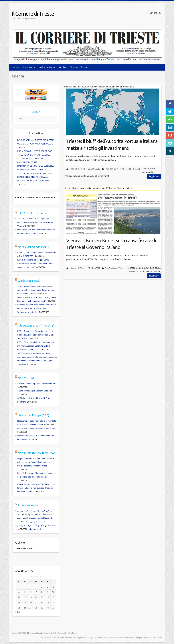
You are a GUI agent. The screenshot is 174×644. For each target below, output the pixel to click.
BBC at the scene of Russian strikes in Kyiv (36, 428)
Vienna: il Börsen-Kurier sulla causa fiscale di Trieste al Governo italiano (111, 244)
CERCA (36, 112)
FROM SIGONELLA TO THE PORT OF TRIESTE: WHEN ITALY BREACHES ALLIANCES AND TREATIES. (35, 155)
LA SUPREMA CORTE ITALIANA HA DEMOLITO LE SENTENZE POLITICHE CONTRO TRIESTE (36, 166)
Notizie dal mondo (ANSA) (34, 247)
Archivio (63, 67)
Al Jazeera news (28, 505)
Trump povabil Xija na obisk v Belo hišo (35, 391)
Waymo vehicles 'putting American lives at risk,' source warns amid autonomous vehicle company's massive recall (36, 462)
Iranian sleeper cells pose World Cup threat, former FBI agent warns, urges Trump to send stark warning (37, 488)
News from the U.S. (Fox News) (37, 453)
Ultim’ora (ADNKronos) (32, 213)
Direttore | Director (79, 67)
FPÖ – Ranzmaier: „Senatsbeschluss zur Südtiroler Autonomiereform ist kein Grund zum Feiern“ (36, 335)
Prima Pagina (29, 67)
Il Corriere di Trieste (33, 14)
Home (16, 67)
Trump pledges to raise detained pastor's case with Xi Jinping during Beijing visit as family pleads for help (36, 290)
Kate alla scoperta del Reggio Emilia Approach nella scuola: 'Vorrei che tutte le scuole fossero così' (36, 264)
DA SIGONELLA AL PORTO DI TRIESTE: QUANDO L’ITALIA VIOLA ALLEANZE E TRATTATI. (36, 144)
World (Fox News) (29, 281)
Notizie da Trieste (47, 67)
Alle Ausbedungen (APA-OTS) (36, 326)
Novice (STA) (26, 378)
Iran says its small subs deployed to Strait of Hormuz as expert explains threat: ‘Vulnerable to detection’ (37, 308)
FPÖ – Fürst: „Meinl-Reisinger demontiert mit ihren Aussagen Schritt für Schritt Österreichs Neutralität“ (36, 346)
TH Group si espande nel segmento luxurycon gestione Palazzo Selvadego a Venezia (35, 222)
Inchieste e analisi (132, 169)
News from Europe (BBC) (33, 415)
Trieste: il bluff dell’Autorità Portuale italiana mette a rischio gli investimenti (112, 145)
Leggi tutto (154, 176)
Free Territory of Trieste (115, 169)
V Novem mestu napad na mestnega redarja (37, 383)
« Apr (17, 612)
